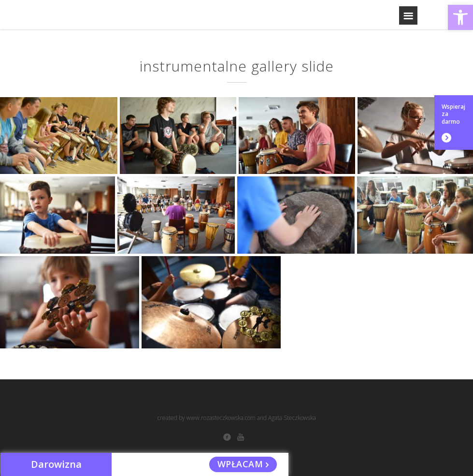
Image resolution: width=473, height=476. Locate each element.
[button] (460, 17)
